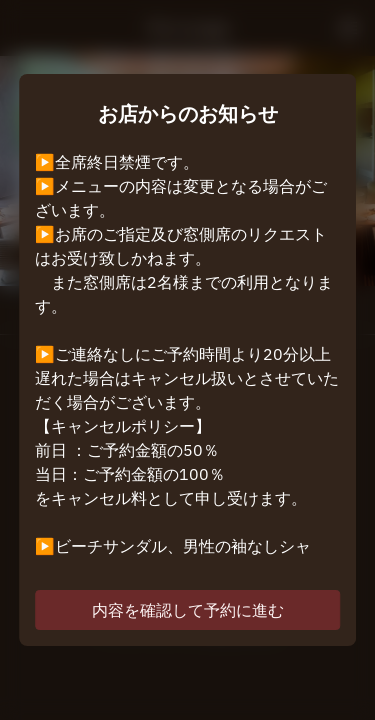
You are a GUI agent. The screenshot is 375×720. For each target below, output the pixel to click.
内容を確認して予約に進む (188, 610)
